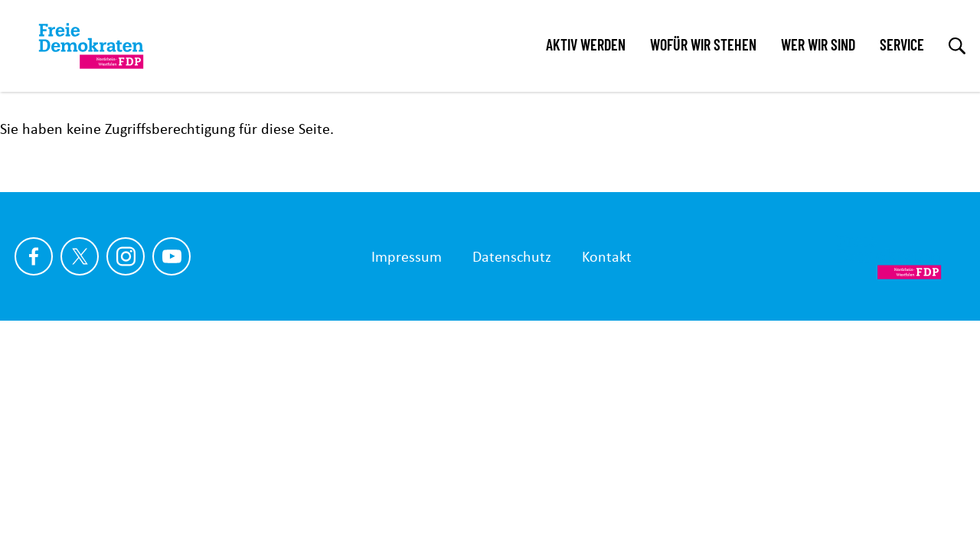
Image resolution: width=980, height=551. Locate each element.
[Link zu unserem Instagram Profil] (126, 256)
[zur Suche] (957, 46)
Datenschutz (512, 256)
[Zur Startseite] (889, 256)
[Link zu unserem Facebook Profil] (34, 256)
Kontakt (607, 256)
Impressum (407, 256)
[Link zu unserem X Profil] (80, 256)
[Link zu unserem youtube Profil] (171, 256)
